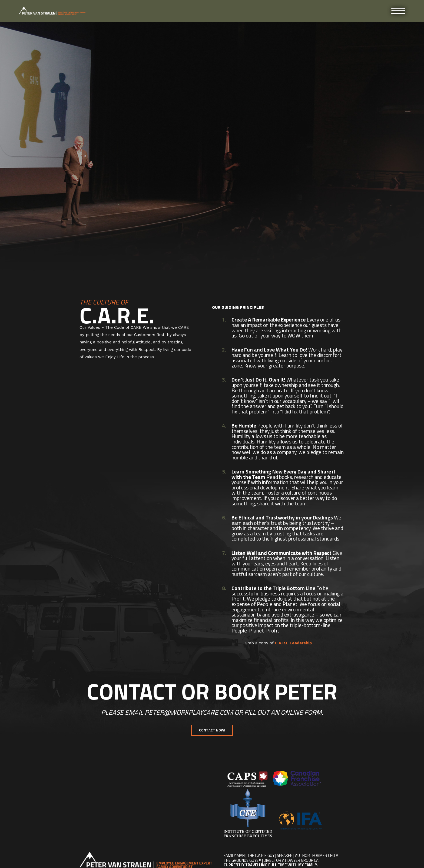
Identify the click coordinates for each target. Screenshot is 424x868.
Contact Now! (212, 730)
